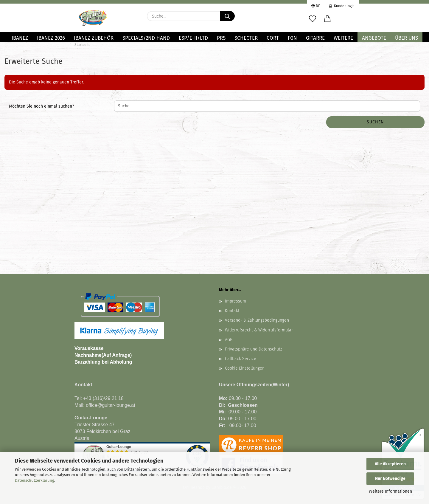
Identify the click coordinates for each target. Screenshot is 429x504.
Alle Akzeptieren (390, 464)
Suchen (375, 122)
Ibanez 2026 (51, 38)
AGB (229, 340)
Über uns (407, 38)
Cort (273, 38)
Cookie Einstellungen (245, 368)
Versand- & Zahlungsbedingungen (257, 320)
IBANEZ (20, 38)
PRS (221, 38)
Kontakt (232, 311)
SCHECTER (246, 38)
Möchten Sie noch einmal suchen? (41, 106)
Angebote (374, 38)
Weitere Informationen (390, 491)
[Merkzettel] (313, 19)
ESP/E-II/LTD (193, 38)
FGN (292, 38)
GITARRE (315, 38)
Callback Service (241, 359)
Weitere (343, 38)
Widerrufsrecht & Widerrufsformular (259, 330)
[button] (327, 19)
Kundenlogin (342, 5)
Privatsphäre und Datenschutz (254, 349)
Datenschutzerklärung (35, 480)
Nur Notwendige (390, 479)
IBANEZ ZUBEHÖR (94, 38)
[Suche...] (227, 16)
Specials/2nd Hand (146, 38)
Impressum (236, 301)
